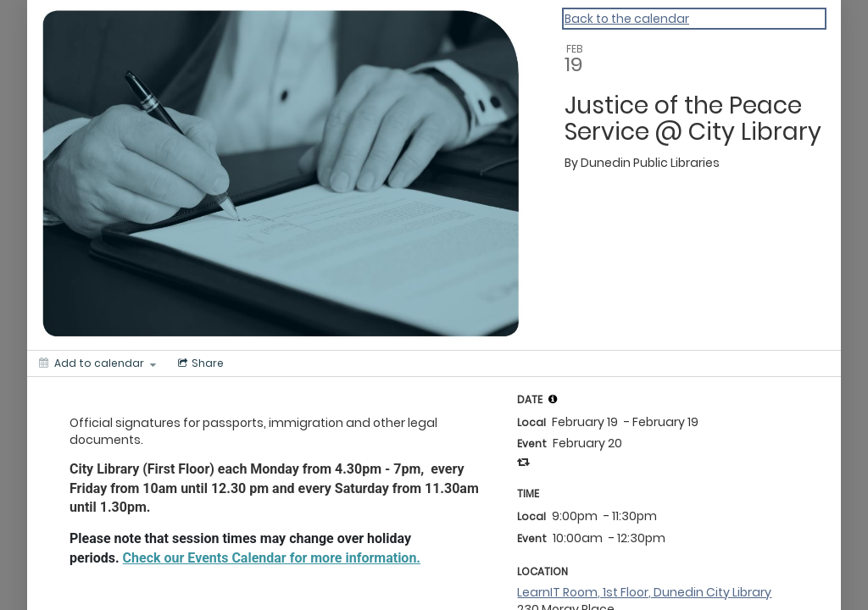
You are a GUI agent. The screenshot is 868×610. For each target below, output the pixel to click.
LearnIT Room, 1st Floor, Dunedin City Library (644, 592)
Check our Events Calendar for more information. (272, 558)
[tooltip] (553, 399)
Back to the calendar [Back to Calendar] (627, 19)
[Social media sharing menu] (199, 363)
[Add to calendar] (97, 363)
